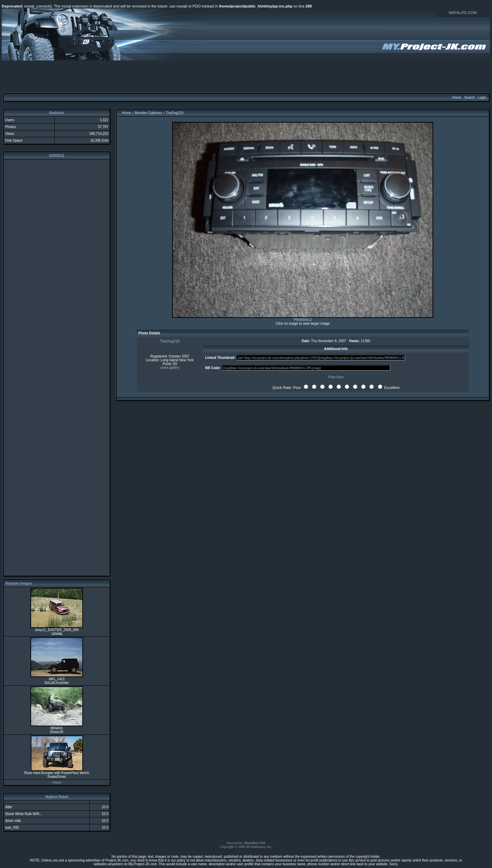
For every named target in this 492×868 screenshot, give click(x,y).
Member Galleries (148, 113)
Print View (336, 377)
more (57, 782)
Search (469, 97)
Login (482, 97)
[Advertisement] (246, 76)
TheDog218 (174, 113)
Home (457, 97)
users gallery (170, 368)
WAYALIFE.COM (463, 13)
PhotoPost (252, 843)
